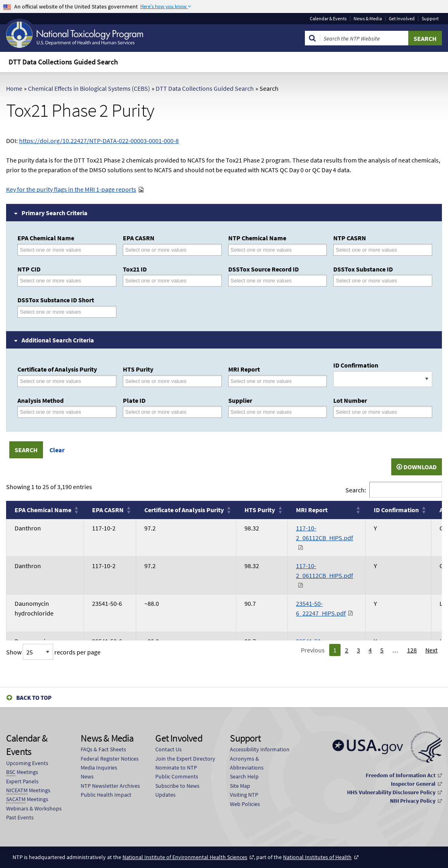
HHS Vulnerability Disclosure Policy (391, 792)
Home (14, 88)
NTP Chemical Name (257, 238)
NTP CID (29, 269)
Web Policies (245, 804)
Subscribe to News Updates (177, 790)
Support (430, 19)
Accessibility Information (260, 749)
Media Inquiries (99, 768)
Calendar (328, 19)
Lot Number (350, 400)
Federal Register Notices (110, 759)
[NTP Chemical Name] (266, 250)
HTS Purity (138, 369)
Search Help (244, 776)
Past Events (20, 817)
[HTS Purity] (161, 381)
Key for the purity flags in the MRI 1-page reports (71, 189)
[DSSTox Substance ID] (371, 281)
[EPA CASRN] (161, 250)
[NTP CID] (56, 281)
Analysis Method (41, 400)
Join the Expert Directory (185, 759)
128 (412, 650)
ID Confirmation (356, 365)
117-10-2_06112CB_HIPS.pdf (325, 533)
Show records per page (53, 652)
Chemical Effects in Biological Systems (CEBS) (89, 88)
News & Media (368, 19)
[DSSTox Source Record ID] (266, 281)
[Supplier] (266, 412)
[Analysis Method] (56, 412)
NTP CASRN (350, 238)
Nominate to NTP (176, 768)
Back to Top (34, 698)
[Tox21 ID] (161, 281)
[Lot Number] (371, 412)
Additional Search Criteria (58, 340)
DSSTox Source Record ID (264, 269)
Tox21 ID (135, 269)
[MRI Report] (266, 381)
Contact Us (168, 749)
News (87, 776)
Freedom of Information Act (401, 775)
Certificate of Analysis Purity (57, 369)
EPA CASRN (139, 238)
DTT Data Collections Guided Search (205, 88)
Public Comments (177, 776)
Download (417, 467)
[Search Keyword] (364, 38)
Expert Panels (22, 781)
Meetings (22, 772)
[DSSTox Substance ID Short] (56, 312)
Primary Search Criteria (55, 213)
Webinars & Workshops (34, 808)
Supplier (240, 400)
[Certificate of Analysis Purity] (56, 381)
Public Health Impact (106, 795)
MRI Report (244, 369)
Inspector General (413, 784)
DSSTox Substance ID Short (56, 300)
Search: (356, 490)
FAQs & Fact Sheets (103, 749)
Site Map (240, 786)
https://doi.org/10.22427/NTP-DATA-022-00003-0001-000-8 (99, 141)
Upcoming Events (27, 763)
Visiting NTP (244, 795)
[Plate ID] (161, 412)
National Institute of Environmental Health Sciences (185, 857)
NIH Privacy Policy (413, 801)
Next (431, 650)
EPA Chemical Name (46, 238)
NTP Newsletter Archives (110, 786)
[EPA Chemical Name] (56, 250)
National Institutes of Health (317, 857)
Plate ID (134, 400)
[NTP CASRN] (371, 250)
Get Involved (402, 19)
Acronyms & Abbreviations (247, 763)
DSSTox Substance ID (363, 269)
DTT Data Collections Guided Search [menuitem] (63, 62)
